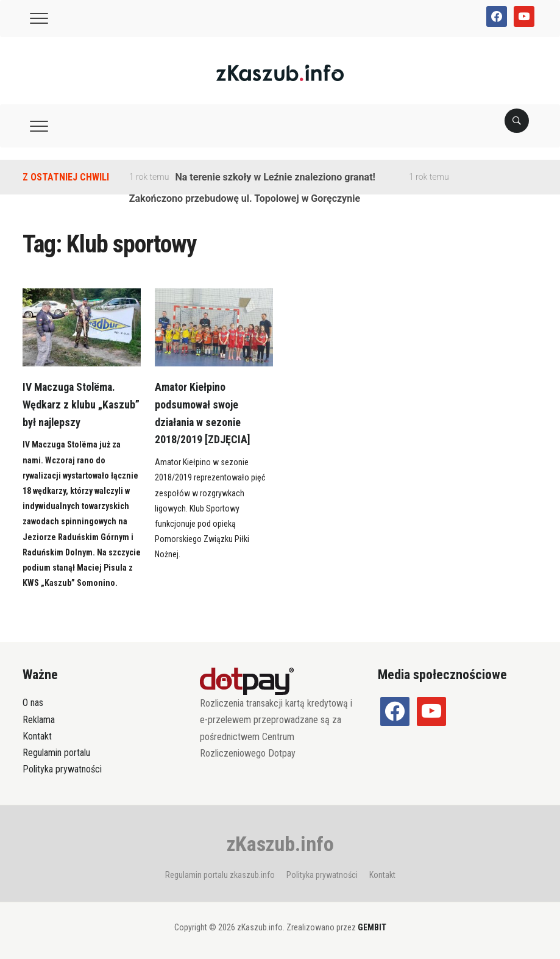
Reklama (39, 720)
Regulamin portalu (56, 753)
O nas (33, 703)
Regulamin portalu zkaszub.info (220, 875)
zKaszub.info (280, 844)
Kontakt (37, 736)
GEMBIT (372, 927)
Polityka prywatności (62, 769)
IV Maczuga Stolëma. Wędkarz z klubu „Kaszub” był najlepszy (74, 405)
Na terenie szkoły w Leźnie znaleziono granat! (275, 177)
